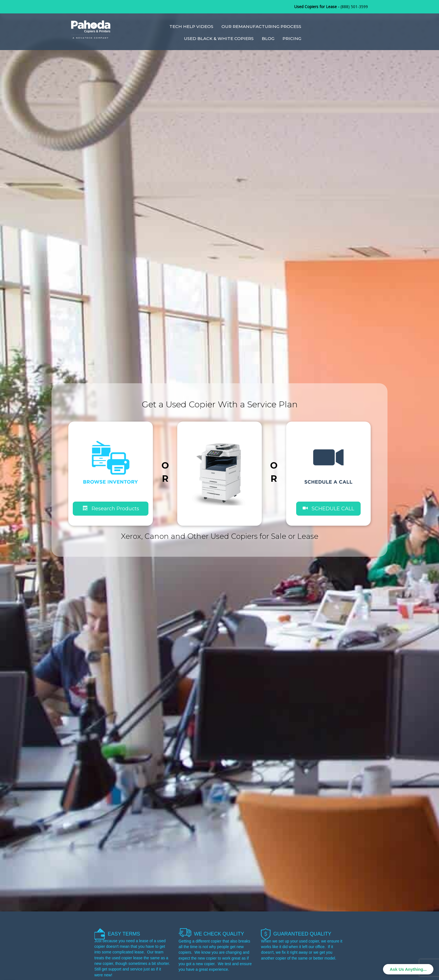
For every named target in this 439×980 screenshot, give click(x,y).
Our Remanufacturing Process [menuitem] (261, 26)
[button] (328, 508)
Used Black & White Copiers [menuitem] (219, 38)
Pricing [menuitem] (292, 38)
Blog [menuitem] (268, 38)
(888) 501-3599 (354, 7)
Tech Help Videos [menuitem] (191, 26)
